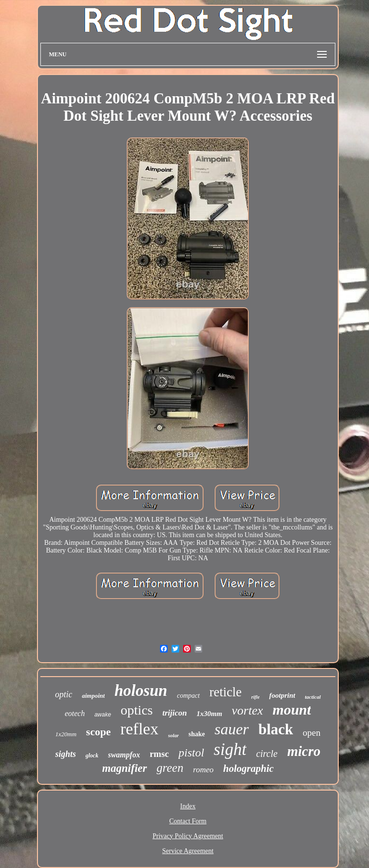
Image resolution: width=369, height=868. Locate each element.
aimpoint (93, 696)
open (312, 733)
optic (63, 694)
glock (92, 755)
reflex (139, 729)
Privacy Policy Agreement (188, 836)
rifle (255, 697)
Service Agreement (188, 851)
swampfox (124, 755)
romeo (203, 770)
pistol (191, 753)
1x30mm (209, 714)
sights (66, 754)
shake (197, 734)
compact (188, 696)
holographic (249, 768)
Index (188, 806)
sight (230, 749)
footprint (282, 695)
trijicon (175, 713)
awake (103, 715)
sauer (232, 729)
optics (137, 710)
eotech (75, 713)
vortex (247, 711)
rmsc (159, 754)
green (170, 768)
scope (98, 732)
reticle (226, 692)
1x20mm (66, 734)
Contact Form (188, 821)
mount (292, 710)
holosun (141, 691)
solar (174, 735)
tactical (313, 697)
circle (267, 754)
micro (304, 751)
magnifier (124, 768)
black (276, 729)
